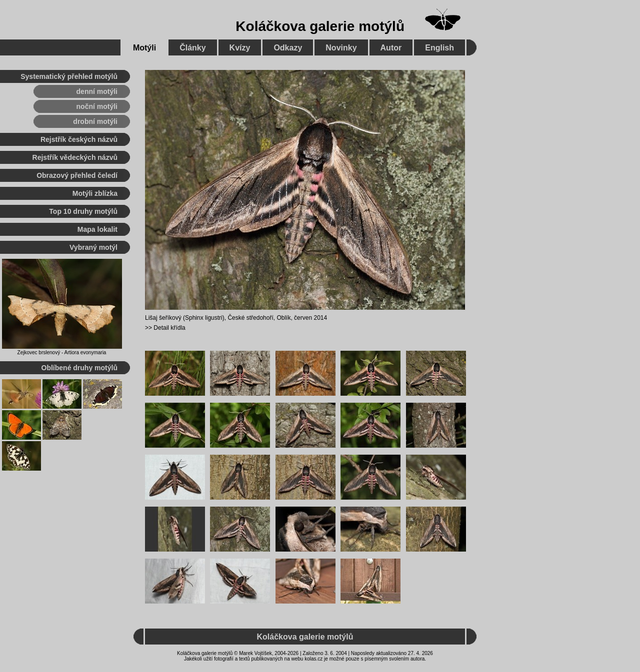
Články (192, 48)
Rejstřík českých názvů (79, 139)
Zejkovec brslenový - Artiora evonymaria (62, 352)
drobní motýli (95, 121)
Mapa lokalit (97, 229)
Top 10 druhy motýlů (83, 211)
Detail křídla (169, 328)
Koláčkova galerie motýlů (320, 26)
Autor (391, 48)
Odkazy (288, 48)
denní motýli (97, 91)
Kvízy (240, 48)
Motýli (144, 48)
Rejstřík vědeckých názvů (75, 157)
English (439, 48)
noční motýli (97, 106)
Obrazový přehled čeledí (77, 175)
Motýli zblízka (95, 193)
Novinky (341, 48)
